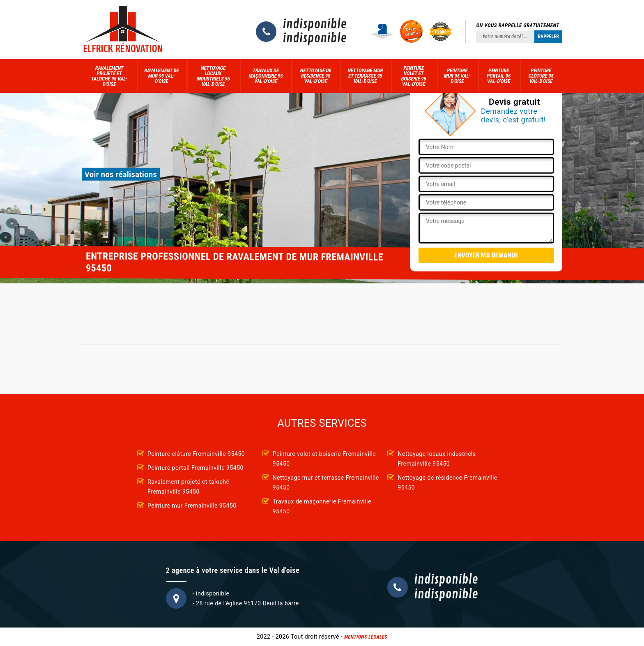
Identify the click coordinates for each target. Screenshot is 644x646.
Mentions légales (366, 637)
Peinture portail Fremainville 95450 (195, 468)
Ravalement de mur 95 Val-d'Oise (161, 76)
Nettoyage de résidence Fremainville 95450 (447, 483)
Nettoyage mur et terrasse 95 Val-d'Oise (365, 76)
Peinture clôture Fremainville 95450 (196, 454)
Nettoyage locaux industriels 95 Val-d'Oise (213, 76)
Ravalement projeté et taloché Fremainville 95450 (188, 487)
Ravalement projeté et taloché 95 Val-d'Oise (109, 76)
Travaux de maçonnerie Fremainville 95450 (322, 506)
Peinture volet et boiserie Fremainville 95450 (324, 459)
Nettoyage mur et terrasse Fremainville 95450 (326, 483)
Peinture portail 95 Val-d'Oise (499, 76)
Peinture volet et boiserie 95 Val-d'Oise (413, 76)
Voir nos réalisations (121, 174)
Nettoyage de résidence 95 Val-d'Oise (316, 76)
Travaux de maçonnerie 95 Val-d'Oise (266, 76)
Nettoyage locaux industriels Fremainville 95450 (437, 459)
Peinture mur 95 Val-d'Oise (457, 76)
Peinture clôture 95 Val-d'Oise (541, 76)
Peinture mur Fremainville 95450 (192, 506)
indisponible (315, 25)
